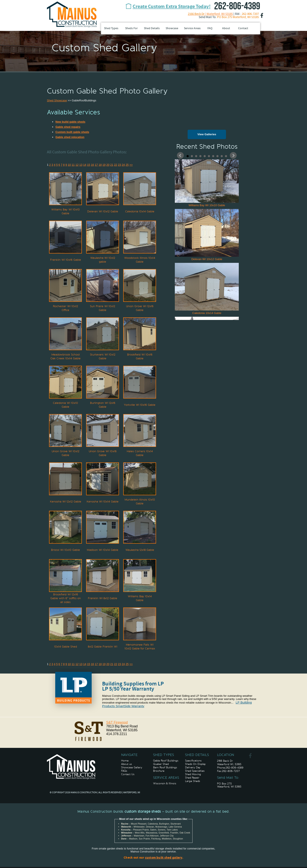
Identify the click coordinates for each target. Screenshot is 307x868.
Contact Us (128, 774)
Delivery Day (193, 767)
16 (92, 165)
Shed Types (111, 28)
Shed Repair (192, 778)
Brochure (159, 771)
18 (100, 165)
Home (125, 761)
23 (119, 165)
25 (127, 165)
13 (81, 165)
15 (88, 165)
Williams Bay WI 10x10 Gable (207, 181)
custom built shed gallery (164, 858)
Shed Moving (193, 774)
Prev (180, 155)
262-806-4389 (237, 6)
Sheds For (131, 28)
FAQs (124, 771)
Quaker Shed (161, 764)
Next (233, 155)
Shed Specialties (195, 771)
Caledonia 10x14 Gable (207, 289)
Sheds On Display (195, 764)
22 (116, 165)
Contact (243, 28)
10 (226, 156)
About (226, 28)
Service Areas (192, 28)
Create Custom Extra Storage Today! (172, 7)
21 (112, 165)
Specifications (193, 761)
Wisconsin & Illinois (165, 783)
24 (123, 165)
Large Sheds (193, 781)
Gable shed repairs (68, 127)
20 (108, 165)
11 (73, 165)
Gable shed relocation (70, 137)
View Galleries (207, 134)
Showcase (172, 28)
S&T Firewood (117, 722)
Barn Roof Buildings (165, 767)
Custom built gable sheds (72, 132)
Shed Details (152, 28)
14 (85, 165)
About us (126, 764)
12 (77, 165)
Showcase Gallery (132, 767)
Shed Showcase (57, 100)
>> (131, 165)
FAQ (210, 28)
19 (104, 165)
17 (96, 165)
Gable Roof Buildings (166, 761)
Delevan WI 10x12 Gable (207, 235)
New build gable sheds (70, 122)
